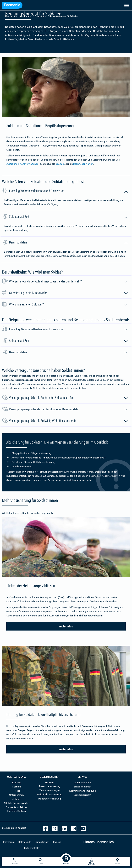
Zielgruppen (41, 16)
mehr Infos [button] (66, 626)
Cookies (57, 842)
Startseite (10, 16)
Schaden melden (82, 787)
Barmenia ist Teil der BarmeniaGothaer (16, 809)
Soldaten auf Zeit (69, 217)
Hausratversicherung (50, 799)
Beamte (60, 164)
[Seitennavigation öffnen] (127, 5)
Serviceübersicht (82, 795)
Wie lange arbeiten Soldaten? (69, 305)
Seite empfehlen (32, 848)
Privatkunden (25, 16)
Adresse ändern (83, 782)
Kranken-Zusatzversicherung (50, 784)
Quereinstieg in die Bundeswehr (69, 293)
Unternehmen (16, 795)
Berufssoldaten (69, 243)
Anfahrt (16, 799)
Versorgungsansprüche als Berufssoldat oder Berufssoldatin (69, 410)
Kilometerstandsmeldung (82, 791)
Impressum (9, 842)
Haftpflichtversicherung (50, 795)
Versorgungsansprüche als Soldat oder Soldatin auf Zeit (69, 398)
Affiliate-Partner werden (16, 803)
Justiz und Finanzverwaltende (22, 164)
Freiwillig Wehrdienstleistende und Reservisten (69, 191)
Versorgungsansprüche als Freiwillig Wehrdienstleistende (69, 421)
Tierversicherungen (49, 790)
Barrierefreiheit (42, 842)
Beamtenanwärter (83, 164)
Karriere (17, 787)
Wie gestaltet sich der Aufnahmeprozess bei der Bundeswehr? (69, 282)
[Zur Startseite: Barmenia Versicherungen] (12, 6)
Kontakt (16, 782)
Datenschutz (25, 842)
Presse (16, 791)
